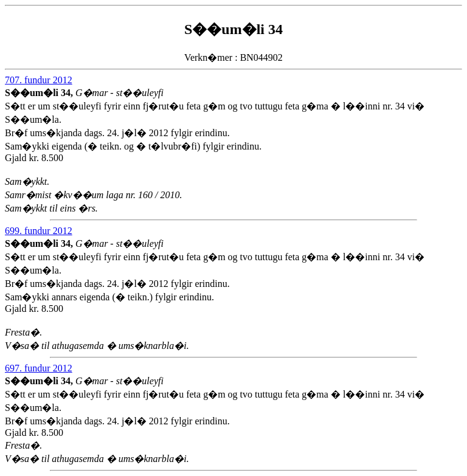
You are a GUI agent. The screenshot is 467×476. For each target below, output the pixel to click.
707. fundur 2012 (39, 80)
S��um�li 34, (40, 93)
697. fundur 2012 (39, 368)
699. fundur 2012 (39, 231)
